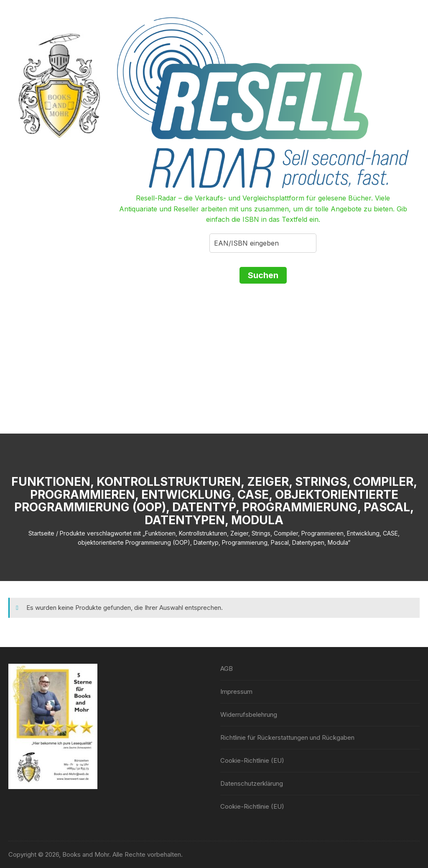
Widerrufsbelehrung (249, 714)
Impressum (236, 692)
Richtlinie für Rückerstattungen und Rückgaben (287, 737)
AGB (227, 669)
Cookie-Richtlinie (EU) (252, 760)
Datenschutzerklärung (252, 783)
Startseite (41, 533)
